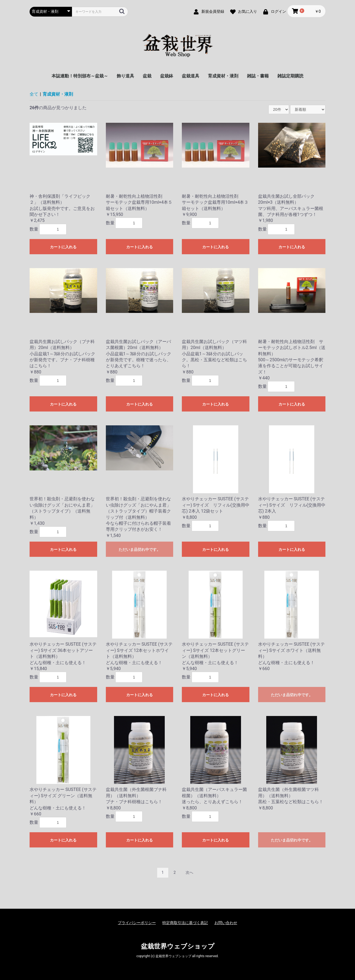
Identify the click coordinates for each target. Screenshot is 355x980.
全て (34, 94)
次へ (189, 872)
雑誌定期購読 (290, 76)
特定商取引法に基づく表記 (185, 923)
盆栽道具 (191, 76)
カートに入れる (63, 247)
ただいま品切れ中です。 (140, 549)
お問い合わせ (226, 923)
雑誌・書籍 (258, 76)
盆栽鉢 (167, 76)
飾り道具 (125, 76)
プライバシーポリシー (137, 923)
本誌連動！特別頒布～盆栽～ (80, 76)
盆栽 (147, 76)
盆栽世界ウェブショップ (178, 946)
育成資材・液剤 (223, 76)
